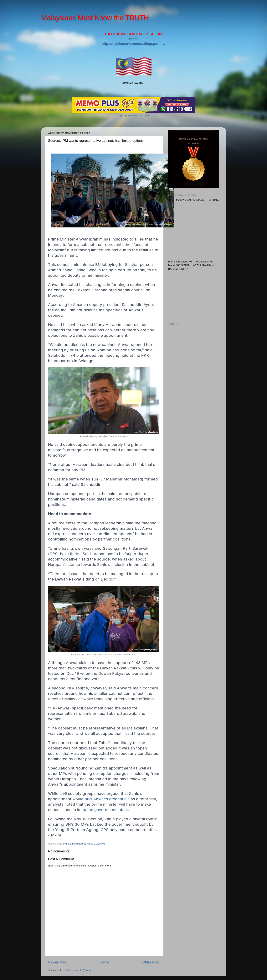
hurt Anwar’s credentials (107, 799)
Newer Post (57, 962)
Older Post (151, 962)
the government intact (108, 810)
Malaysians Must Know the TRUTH (95, 18)
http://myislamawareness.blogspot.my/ (133, 44)
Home (105, 962)
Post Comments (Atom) (77, 970)
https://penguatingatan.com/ (133, 116)
